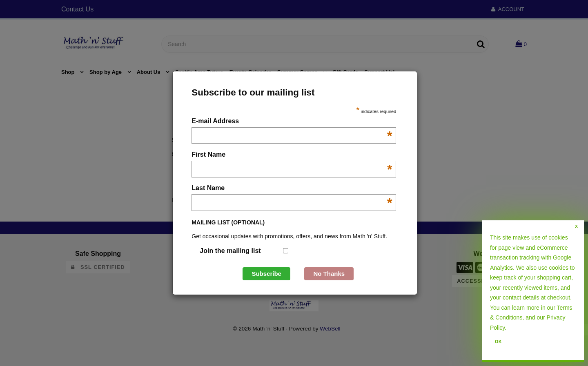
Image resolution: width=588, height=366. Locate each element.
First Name (292, 155)
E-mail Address (292, 122)
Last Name (292, 189)
